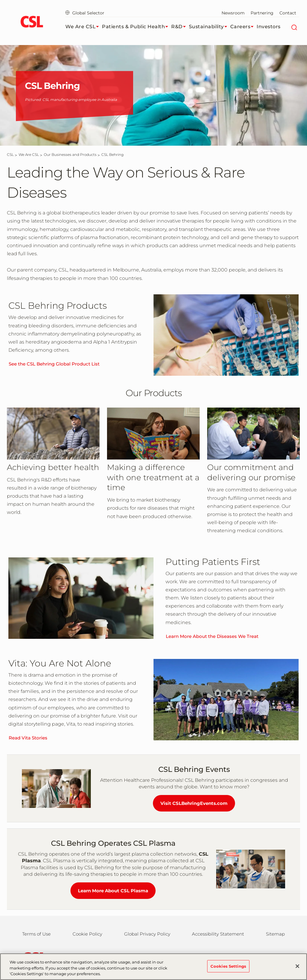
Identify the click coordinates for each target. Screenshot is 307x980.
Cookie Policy (87, 934)
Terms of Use (36, 934)
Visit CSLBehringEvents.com (194, 803)
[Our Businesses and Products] (70, 155)
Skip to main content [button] (0, 0)
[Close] (297, 968)
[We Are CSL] (29, 155)
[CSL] (10, 155)
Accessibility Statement (218, 934)
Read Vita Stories (28, 738)
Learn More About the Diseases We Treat (212, 636)
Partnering (262, 13)
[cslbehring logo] (32, 23)
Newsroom (233, 13)
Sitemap (275, 934)
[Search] (294, 27)
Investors (269, 27)
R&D (180, 27)
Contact (288, 13)
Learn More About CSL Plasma (113, 891)
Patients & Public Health (137, 27)
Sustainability (210, 27)
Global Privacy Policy (147, 934)
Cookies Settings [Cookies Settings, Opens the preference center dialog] (228, 968)
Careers (244, 27)
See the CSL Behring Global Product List (54, 364)
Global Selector (85, 13)
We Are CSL (84, 27)
